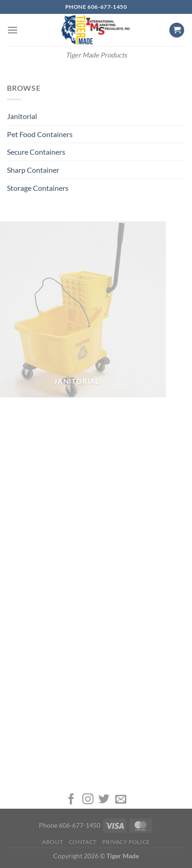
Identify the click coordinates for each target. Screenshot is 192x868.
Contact (83, 842)
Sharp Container (33, 170)
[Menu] (12, 30)
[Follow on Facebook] (71, 800)
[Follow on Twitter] (104, 800)
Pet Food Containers (40, 134)
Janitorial (22, 116)
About (53, 842)
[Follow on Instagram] (88, 800)
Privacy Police (126, 842)
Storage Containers (38, 188)
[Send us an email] (121, 800)
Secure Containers (36, 152)
